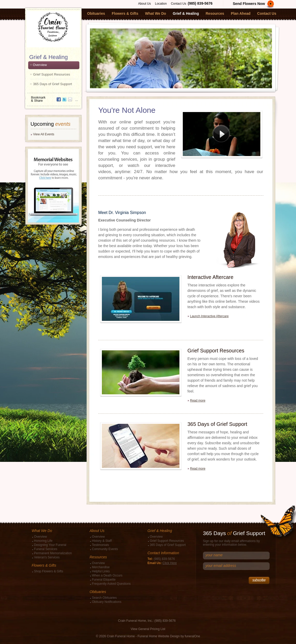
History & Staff (102, 541)
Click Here (170, 563)
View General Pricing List (148, 629)
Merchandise (101, 567)
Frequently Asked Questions (111, 584)
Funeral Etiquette (104, 580)
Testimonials (101, 545)
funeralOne (192, 636)
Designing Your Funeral (50, 545)
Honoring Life (43, 541)
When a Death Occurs (107, 575)
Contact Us (179, 4)
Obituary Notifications (107, 602)
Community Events (105, 549)
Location (161, 4)
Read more (198, 401)
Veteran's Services (47, 557)
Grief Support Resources (52, 74)
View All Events (44, 134)
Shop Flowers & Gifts (49, 571)
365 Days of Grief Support (52, 84)
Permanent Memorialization (53, 553)
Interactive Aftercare (210, 277)
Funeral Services (46, 549)
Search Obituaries (104, 598)
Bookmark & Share (53, 97)
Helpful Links (101, 571)
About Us (144, 4)
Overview (40, 65)
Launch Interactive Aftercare (209, 316)
